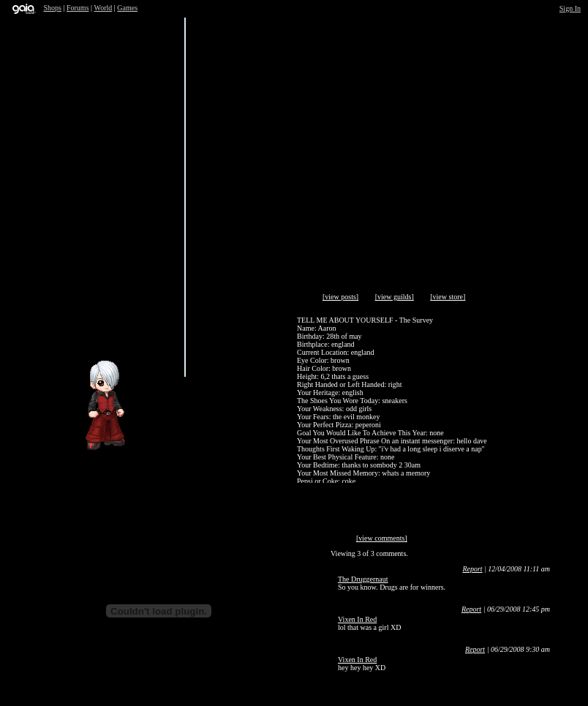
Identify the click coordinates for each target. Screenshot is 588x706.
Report (472, 569)
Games (127, 8)
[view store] (448, 297)
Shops (53, 8)
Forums (78, 8)
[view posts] (340, 297)
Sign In (570, 8)
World (103, 8)
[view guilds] (395, 297)
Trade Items (216, 331)
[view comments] (382, 538)
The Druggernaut (363, 579)
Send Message (103, 331)
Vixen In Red (357, 619)
